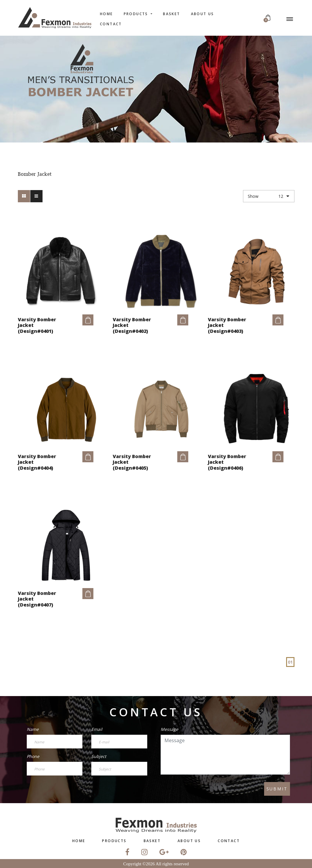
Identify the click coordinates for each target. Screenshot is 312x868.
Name (33, 729)
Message (169, 729)
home (106, 14)
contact (111, 24)
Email (97, 729)
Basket (171, 14)
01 (290, 662)
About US (203, 14)
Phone (33, 756)
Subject (99, 756)
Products (137, 14)
